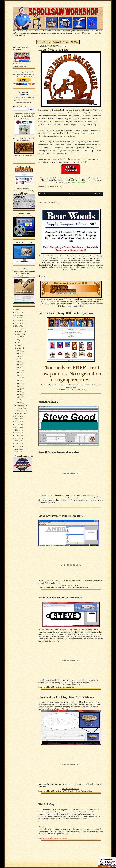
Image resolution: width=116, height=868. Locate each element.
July (19, 345)
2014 (17, 419)
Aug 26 (19, 394)
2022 (17, 441)
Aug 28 (19, 400)
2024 (17, 446)
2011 (17, 323)
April (19, 337)
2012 (17, 326)
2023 (17, 444)
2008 (17, 315)
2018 (17, 430)
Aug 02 (19, 353)
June (19, 342)
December (21, 413)
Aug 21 (19, 389)
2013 (17, 416)
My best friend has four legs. (54, 50)
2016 (17, 424)
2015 (17, 422)
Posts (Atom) (54, 202)
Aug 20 (19, 386)
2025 (17, 449)
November (21, 411)
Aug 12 (19, 370)
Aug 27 (19, 397)
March (20, 334)
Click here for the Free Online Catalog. (71, 389)
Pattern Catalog (44, 42)
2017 (17, 427)
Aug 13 (19, 372)
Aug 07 (19, 362)
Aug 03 (19, 356)
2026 (17, 452)
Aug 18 (19, 383)
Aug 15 (19, 375)
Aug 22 (19, 392)
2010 (17, 321)
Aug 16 (19, 378)
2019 (17, 433)
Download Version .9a (71, 789)
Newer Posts (43, 194)
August (20, 348)
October (20, 408)
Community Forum (61, 42)
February (20, 331)
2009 (17, 318)
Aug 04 (19, 359)
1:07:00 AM (58, 187)
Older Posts (99, 194)
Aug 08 (19, 364)
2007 (17, 312)
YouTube (75, 42)
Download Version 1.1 (71, 585)
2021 (17, 438)
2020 (17, 435)
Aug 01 (19, 351)
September (21, 405)
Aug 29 (19, 403)
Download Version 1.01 (71, 685)
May (19, 340)
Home (71, 194)
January (20, 329)
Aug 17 (19, 381)
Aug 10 (19, 367)
